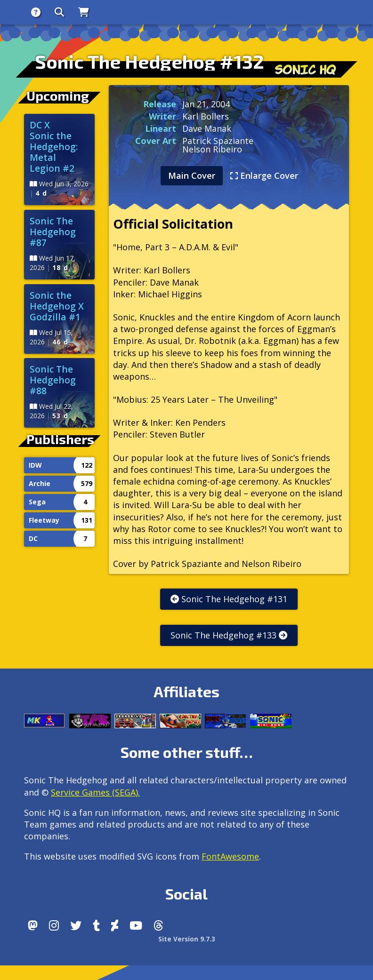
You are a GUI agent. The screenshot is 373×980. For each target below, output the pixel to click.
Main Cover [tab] (192, 175)
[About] (36, 12)
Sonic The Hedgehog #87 (53, 232)
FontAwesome (230, 856)
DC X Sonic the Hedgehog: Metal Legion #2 (54, 147)
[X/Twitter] (76, 925)
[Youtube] (136, 925)
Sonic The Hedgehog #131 (229, 599)
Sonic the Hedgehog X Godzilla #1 (57, 306)
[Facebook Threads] (158, 925)
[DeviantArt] (115, 925)
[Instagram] (54, 925)
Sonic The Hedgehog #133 (229, 635)
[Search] (59, 12)
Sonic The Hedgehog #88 (53, 380)
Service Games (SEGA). (95, 792)
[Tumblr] (96, 925)
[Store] (84, 12)
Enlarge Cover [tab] (264, 175)
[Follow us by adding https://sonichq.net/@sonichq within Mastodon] (33, 925)
